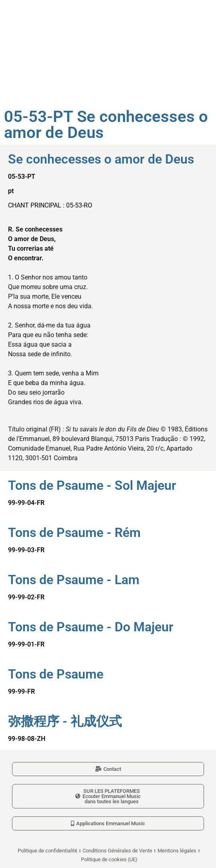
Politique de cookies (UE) (109, 859)
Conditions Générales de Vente (117, 851)
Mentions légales (177, 851)
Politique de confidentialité (47, 851)
